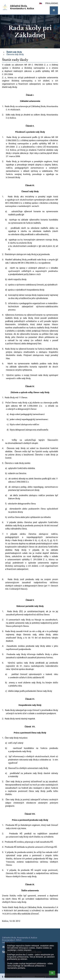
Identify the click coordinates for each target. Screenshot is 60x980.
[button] (54, 10)
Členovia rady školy (15, 54)
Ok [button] (52, 973)
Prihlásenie (52, 3)
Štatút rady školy (14, 52)
